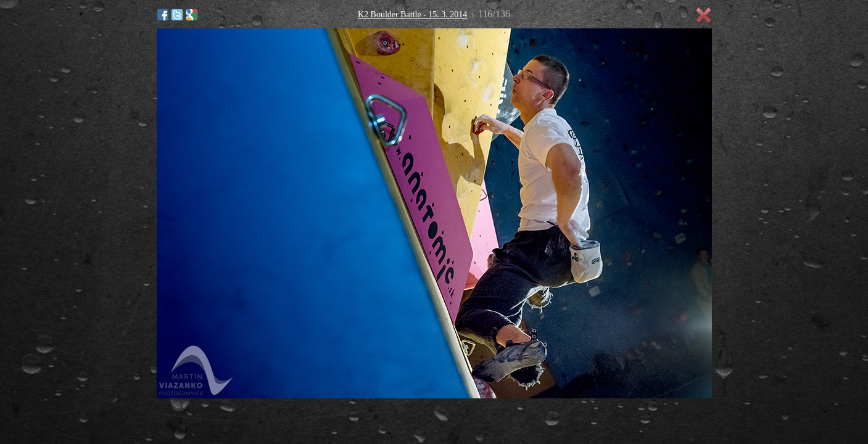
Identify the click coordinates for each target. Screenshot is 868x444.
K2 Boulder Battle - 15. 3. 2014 (412, 14)
